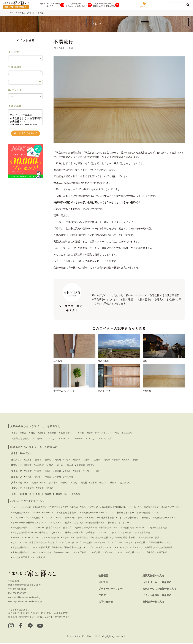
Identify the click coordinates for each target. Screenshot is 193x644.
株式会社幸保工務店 (158, 553)
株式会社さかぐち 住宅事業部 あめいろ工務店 (24, 119)
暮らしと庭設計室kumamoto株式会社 (30, 533)
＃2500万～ (91, 439)
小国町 (50, 466)
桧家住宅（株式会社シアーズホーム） (160, 518)
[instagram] (11, 627)
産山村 (60, 466)
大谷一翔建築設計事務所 (93, 523)
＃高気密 (41, 434)
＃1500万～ (64, 439)
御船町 (58, 472)
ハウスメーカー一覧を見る (157, 583)
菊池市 (107, 461)
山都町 (97, 472)
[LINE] (31, 627)
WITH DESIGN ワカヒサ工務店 (72, 553)
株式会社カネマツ (109, 528)
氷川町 (38, 478)
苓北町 (50, 489)
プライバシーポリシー (111, 590)
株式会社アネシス (24, 122)
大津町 (127, 461)
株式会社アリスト (21, 513)
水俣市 (48, 478)
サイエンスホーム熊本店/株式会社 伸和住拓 (33, 544)
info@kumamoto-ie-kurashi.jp (27, 598)
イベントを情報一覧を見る (157, 596)
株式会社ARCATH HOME (114, 508)
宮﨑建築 (90, 533)
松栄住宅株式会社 (74, 548)
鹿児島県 (76, 495)
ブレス (110, 513)
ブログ (102, 596)
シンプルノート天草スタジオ (99, 548)
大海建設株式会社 (21, 553)
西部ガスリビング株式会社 (75, 538)
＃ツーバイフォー (103, 434)
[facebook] (21, 627)
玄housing (70, 518)
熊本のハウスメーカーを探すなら (50, 5)
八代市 (28, 478)
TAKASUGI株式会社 (42, 553)
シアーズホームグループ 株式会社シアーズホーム (82, 544)
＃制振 (32, 434)
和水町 (68, 461)
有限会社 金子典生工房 (86, 528)
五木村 (94, 483)
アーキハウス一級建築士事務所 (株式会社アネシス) (154, 508)
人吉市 (35, 483)
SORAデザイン (124, 548)
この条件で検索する (25, 133)
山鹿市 (97, 461)
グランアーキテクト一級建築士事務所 (96, 518)
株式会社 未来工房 (74, 533)
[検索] (188, 5)
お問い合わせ (106, 603)
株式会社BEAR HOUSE (93, 513)
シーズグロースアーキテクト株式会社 (127, 544)
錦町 (44, 483)
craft (59, 518)
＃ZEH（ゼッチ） (67, 434)
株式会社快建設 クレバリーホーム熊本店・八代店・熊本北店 (42, 528)
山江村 (103, 483)
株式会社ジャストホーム (120, 523)
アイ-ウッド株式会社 (24, 115)
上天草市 (30, 489)
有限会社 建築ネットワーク (134, 528)
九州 (38, 495)
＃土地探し (38, 439)
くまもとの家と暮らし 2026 (86, 637)
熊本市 (14, 454)
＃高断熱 (52, 434)
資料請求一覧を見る (153, 603)
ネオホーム (103, 533)
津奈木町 (69, 478)
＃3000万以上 (105, 439)
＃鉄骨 (89, 434)
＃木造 (81, 434)
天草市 (40, 489)
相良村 (84, 483)
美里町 (48, 472)
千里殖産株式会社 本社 (160, 544)
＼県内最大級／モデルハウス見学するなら (76, 5)
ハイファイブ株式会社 (128, 518)
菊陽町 (136, 461)
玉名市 (38, 461)
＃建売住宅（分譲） (21, 439)
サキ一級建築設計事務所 (124, 538)
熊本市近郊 (25, 454)
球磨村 (113, 483)
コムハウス (49, 518)
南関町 (58, 461)
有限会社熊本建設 (158, 528)
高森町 (70, 466)
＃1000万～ (51, 439)
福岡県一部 (61, 495)
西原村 (92, 466)
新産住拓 (57, 548)
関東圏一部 (26, 495)
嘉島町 (68, 472)
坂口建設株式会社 (100, 538)
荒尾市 (28, 461)
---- (24, 112)
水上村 (74, 483)
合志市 (117, 461)
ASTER (36, 513)
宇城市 (38, 472)
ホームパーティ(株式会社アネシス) (29, 523)
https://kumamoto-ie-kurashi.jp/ (27, 602)
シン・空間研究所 (41, 548)
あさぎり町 (125, 483)
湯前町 (64, 483)
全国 (13, 495)
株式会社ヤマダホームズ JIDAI (107, 553)
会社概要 (103, 577)
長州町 (87, 461)
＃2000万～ (77, 439)
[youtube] (41, 627)
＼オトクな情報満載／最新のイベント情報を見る (104, 5)
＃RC (117, 434)
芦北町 (58, 478)
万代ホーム (56, 533)
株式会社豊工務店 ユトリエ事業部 (29, 558)
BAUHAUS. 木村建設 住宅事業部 (61, 513)
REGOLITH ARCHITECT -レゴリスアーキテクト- (36, 538)
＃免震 (23, 434)
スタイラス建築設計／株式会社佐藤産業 (153, 548)
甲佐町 (87, 472)
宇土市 (28, 472)
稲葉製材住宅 (71, 523)
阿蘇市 (28, 466)
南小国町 (39, 466)
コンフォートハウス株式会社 (26, 518)
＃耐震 (14, 434)
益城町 (78, 472)
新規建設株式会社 (21, 548)
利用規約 (103, 583)
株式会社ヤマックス (135, 553)
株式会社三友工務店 (150, 538)
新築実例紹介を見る (153, 577)
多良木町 (53, 483)
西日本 (48, 495)
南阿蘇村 (81, 466)
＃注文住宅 (127, 434)
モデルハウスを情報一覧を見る (159, 590)
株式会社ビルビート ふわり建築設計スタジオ (138, 513)
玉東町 (48, 461)
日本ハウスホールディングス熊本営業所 (131, 533)
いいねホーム (55, 523)
